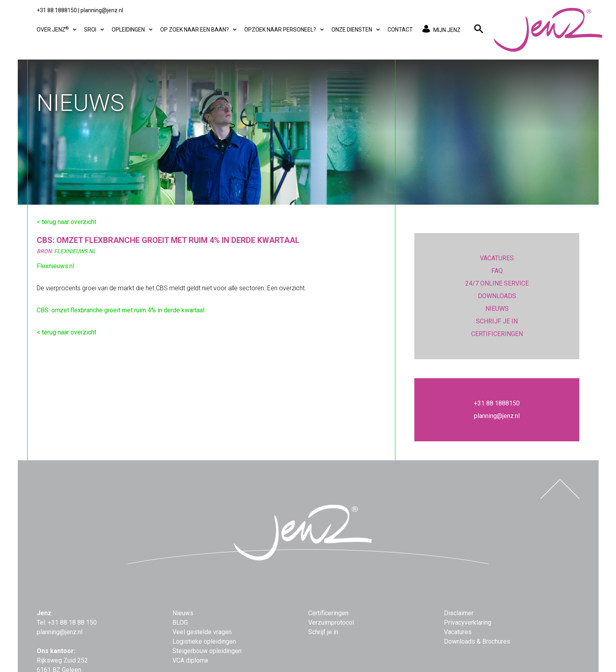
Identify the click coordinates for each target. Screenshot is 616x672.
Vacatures (458, 632)
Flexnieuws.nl (55, 266)
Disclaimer (459, 613)
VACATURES (497, 258)
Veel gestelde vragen (202, 632)
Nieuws (183, 613)
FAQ (497, 271)
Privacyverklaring (468, 623)
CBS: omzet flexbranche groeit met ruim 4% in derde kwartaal (121, 310)
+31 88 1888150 (57, 10)
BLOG (180, 623)
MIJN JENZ (440, 30)
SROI (95, 30)
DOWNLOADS (497, 296)
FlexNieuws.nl (75, 251)
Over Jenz (57, 29)
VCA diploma (190, 660)
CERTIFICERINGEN (497, 334)
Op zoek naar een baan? (199, 30)
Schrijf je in (323, 632)
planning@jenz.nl (102, 10)
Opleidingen (133, 30)
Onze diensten (356, 30)
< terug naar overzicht (66, 222)
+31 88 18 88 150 (72, 623)
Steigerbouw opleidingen (207, 651)
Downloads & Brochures (477, 641)
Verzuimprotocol (331, 623)
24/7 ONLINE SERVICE (497, 283)
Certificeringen (328, 613)
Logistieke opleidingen (204, 641)
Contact (400, 30)
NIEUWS (497, 309)
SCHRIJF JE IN (497, 321)
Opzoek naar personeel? (285, 30)
